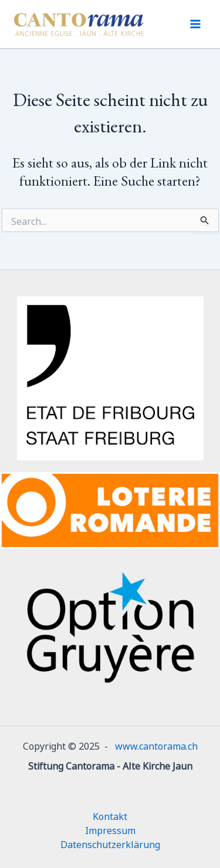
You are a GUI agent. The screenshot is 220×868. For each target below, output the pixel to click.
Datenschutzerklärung (110, 843)
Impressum (110, 829)
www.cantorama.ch (156, 745)
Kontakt (110, 815)
